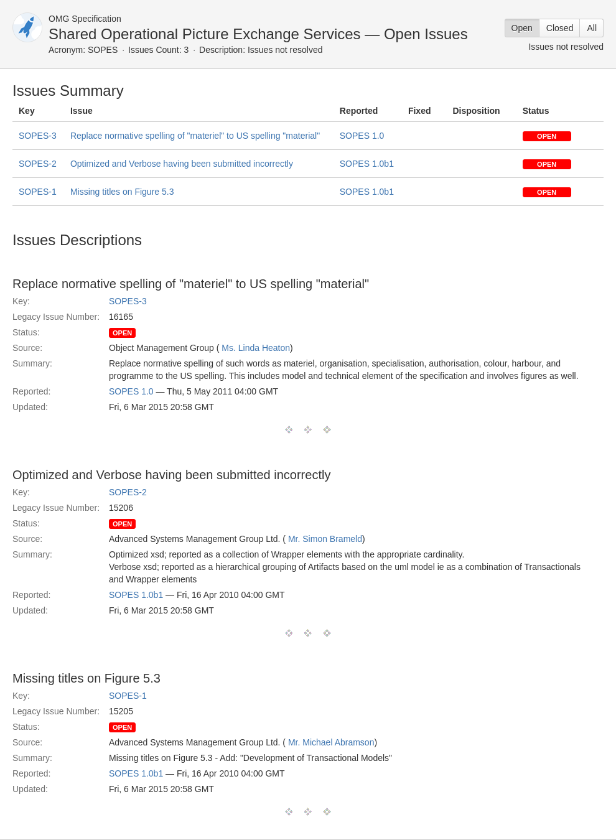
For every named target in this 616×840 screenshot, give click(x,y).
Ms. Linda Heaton (256, 348)
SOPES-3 (38, 136)
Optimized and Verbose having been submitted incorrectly (182, 164)
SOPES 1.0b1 (367, 164)
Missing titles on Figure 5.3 (122, 192)
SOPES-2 (38, 164)
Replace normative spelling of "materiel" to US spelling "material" (195, 136)
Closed (560, 28)
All (592, 28)
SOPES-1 (38, 192)
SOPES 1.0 (362, 136)
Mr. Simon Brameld (325, 539)
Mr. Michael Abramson (331, 742)
